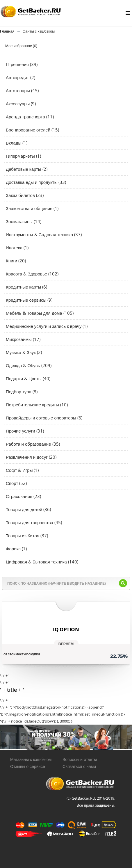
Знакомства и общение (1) (32, 208)
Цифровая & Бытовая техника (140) (42, 562)
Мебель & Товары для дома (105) (40, 313)
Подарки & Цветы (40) (28, 378)
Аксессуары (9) (21, 104)
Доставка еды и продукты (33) (36, 182)
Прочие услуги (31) (25, 431)
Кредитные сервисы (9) (29, 300)
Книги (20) (16, 261)
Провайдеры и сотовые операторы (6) (44, 418)
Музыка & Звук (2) (24, 352)
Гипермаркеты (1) (23, 156)
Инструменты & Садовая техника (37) (44, 234)
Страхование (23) (23, 496)
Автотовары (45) (22, 90)
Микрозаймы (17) (23, 339)
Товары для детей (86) (28, 509)
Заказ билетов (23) (25, 195)
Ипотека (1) (17, 248)
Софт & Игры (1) (22, 470)
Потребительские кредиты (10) (37, 405)
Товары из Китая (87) (27, 536)
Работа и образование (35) (33, 444)
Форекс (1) (16, 549)
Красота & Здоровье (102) (32, 274)
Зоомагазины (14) (24, 221)
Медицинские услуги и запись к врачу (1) (47, 326)
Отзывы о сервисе (28, 766)
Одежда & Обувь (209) (29, 365)
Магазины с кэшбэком (31, 759)
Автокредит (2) (20, 77)
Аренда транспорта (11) (30, 117)
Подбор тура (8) (22, 392)
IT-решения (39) (22, 64)
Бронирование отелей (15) (32, 130)
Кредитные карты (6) (26, 287)
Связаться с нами (79, 766)
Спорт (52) (16, 483)
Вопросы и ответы (80, 759)
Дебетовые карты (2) (27, 169)
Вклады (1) (17, 143)
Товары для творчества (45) (34, 522)
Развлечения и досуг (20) (31, 457)
